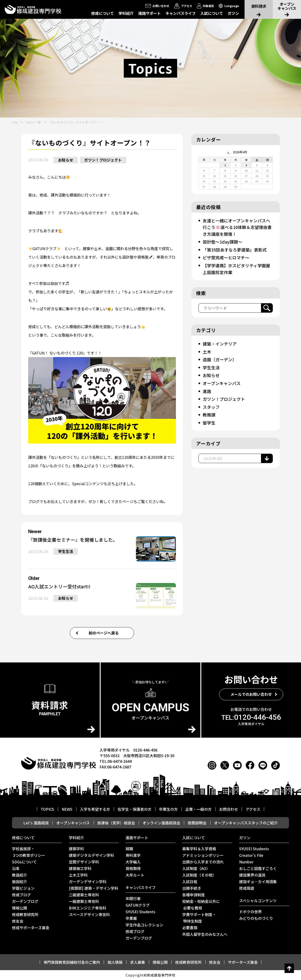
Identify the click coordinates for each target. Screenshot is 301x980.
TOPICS (47, 809)
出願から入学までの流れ (203, 862)
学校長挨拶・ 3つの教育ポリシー (29, 852)
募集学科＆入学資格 (199, 849)
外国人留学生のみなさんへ (205, 934)
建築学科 (76, 849)
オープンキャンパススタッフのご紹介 (246, 823)
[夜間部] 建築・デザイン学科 (94, 888)
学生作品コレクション (144, 925)
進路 (207, 390)
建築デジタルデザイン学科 (91, 855)
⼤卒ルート (135, 875)
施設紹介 (20, 882)
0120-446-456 (251, 717)
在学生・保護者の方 (135, 809)
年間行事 (133, 898)
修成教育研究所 (25, 914)
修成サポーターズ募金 (31, 928)
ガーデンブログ (25, 901)
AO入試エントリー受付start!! (60, 587)
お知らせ (66, 160)
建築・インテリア (219, 343)
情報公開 (20, 908)
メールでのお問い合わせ (251, 694)
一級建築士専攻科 (84, 901)
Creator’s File (251, 855)
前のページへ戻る (104, 633)
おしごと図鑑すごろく (258, 868)
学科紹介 (126, 13)
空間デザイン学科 (84, 862)
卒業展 (131, 918)
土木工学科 (78, 875)
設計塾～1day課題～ (222, 241)
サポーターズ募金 (243, 962)
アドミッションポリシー (203, 855)
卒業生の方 (168, 809)
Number (246, 862)
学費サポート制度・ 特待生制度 (199, 918)
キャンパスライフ (181, 13)
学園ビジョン (23, 888)
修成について (103, 13)
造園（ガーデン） (219, 358)
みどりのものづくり (256, 918)
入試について (212, 13)
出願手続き (192, 888)
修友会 (18, 921)
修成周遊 (247, 888)
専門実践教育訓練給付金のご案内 (72, 962)
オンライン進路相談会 (161, 823)
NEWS (67, 809)
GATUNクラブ (138, 905)
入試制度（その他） (199, 875)
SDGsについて (24, 862)
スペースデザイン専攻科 (89, 914)
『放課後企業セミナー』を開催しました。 (73, 540)
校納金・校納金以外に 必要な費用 (201, 905)
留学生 (209, 421)
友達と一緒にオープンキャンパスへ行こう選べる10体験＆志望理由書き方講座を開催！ (237, 227)
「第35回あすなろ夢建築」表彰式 (234, 249)
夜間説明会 (197, 823)
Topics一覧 (33, 122)
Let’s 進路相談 (36, 823)
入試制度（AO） (196, 868)
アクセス (253, 809)
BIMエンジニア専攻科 (88, 908)
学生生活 (66, 552)
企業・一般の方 (198, 809)
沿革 (16, 868)
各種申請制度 (194, 895)
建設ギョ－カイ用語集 (258, 882)
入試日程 (190, 882)
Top (15, 122)
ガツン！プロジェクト (104, 160)
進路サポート (150, 13)
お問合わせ (229, 809)
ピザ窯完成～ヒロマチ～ (226, 257)
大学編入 (133, 862)
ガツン (233, 13)
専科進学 (133, 855)
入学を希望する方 (95, 809)
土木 (207, 350)
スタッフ (211, 405)
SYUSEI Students (141, 912)
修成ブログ (21, 895)
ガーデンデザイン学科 (88, 882)
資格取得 (133, 868)
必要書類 (190, 928)
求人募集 (138, 962)
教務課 (209, 413)
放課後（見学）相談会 (116, 823)
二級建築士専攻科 (84, 895)
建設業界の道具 (252, 875)
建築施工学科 (80, 868)
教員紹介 (20, 875)
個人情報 (115, 962)
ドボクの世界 (250, 912)
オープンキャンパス (221, 382)
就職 (129, 849)
